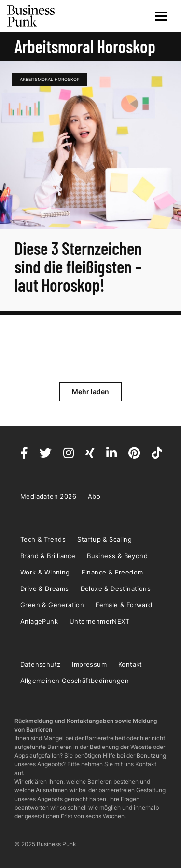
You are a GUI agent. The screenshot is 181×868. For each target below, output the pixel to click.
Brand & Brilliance (48, 556)
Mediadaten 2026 (48, 496)
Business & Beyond (117, 556)
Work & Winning (45, 572)
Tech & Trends (43, 539)
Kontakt (130, 664)
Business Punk (31, 16)
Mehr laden (90, 392)
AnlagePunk (39, 621)
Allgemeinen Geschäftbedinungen (75, 681)
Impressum (89, 664)
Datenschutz (40, 664)
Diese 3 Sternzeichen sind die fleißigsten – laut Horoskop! (78, 266)
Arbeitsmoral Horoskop (50, 79)
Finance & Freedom (112, 572)
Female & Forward (124, 605)
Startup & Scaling (104, 539)
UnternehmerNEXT (99, 621)
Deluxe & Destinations (116, 588)
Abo (94, 496)
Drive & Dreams (45, 588)
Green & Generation (52, 605)
